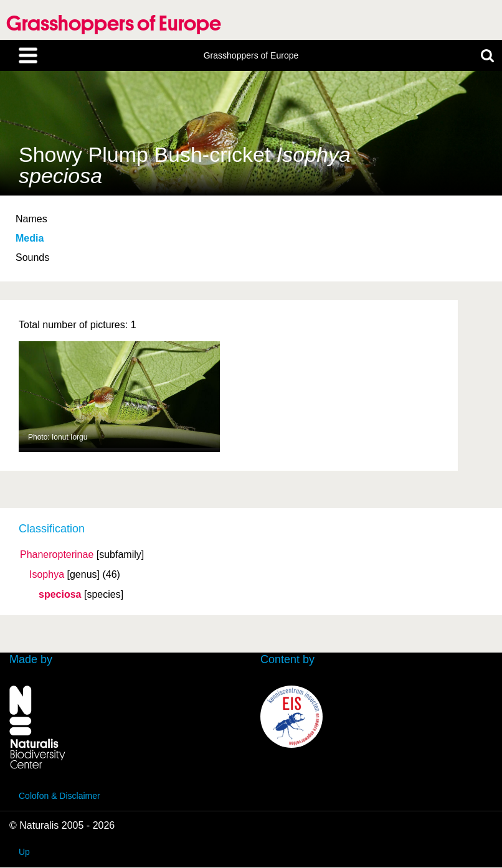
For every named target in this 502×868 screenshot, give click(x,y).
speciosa (60, 595)
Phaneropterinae (57, 555)
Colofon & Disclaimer (59, 796)
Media (30, 238)
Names (31, 219)
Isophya (47, 575)
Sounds (32, 257)
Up (24, 852)
